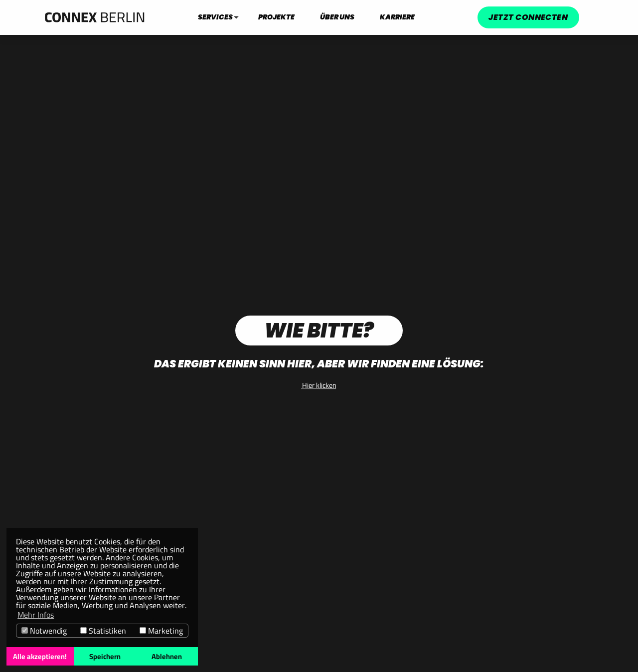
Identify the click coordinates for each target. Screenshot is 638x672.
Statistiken (103, 631)
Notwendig (44, 631)
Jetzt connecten (528, 17)
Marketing (161, 631)
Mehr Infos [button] (36, 615)
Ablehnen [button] (167, 656)
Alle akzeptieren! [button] (40, 656)
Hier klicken (319, 385)
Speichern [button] (105, 656)
